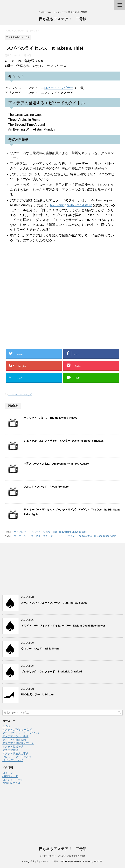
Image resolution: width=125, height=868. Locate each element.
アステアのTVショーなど (20, 394)
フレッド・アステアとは (17, 757)
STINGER (98, 861)
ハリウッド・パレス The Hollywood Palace (50, 418)
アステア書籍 (10, 750)
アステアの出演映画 (14, 740)
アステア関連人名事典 (15, 754)
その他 (6, 726)
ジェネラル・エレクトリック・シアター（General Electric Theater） (65, 441)
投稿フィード (10, 776)
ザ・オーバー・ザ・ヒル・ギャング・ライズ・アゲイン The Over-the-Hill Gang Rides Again (65, 536)
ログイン (8, 773)
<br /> (15, 267)
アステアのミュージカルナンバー (22, 733)
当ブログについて (13, 760)
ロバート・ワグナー (59, 88)
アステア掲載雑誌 (13, 747)
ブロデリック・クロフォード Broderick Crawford (52, 672)
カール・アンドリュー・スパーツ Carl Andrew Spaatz (54, 603)
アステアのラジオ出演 (15, 736)
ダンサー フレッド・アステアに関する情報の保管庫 (62, 856)
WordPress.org (11, 783)
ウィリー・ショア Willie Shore (40, 649)
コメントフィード (13, 780)
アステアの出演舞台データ (18, 743)
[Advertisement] (62, 322)
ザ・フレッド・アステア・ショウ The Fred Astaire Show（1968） (51, 532)
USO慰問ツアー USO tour (38, 695)
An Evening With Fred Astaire (71, 205)
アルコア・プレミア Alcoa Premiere (46, 487)
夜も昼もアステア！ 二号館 (62, 19)
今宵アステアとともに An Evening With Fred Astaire (56, 464)
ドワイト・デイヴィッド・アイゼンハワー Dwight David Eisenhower (63, 626)
